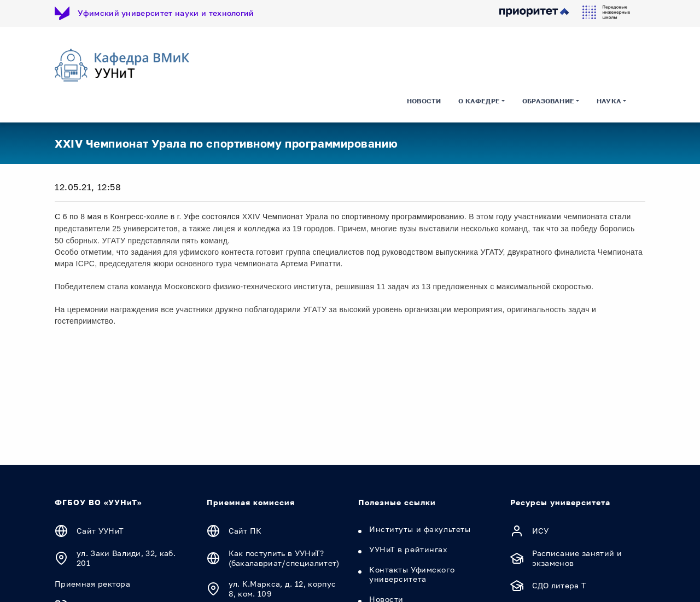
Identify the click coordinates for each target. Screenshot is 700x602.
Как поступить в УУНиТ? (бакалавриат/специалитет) (284, 558)
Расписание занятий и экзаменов (577, 558)
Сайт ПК (245, 531)
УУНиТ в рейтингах (409, 549)
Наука (609, 101)
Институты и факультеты (420, 529)
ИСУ (541, 531)
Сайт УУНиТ (100, 531)
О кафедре (479, 101)
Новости (424, 101)
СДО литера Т (559, 585)
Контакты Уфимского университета (412, 574)
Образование (548, 101)
